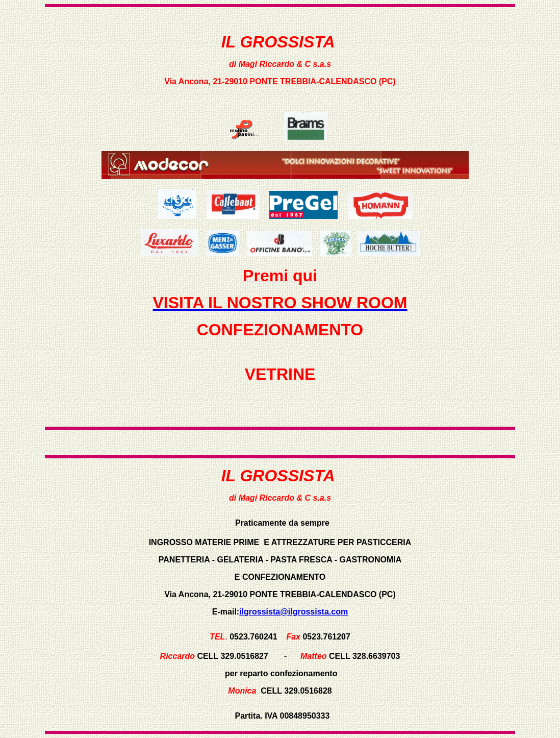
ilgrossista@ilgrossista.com (294, 612)
